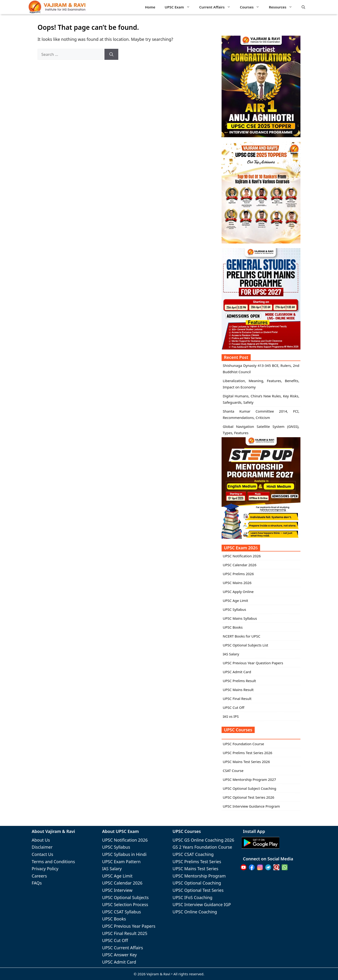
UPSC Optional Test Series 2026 (248, 797)
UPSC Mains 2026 (237, 583)
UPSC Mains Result (238, 690)
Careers (39, 876)
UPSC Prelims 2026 (238, 574)
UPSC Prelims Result (239, 681)
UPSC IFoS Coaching (192, 897)
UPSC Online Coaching (195, 912)
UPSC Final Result (237, 699)
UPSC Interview (117, 890)
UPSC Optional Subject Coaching (250, 788)
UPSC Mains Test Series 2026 (246, 762)
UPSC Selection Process (125, 904)
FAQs (37, 883)
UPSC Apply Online (238, 592)
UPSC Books (233, 627)
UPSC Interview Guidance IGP (202, 904)
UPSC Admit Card (237, 672)
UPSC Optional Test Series (198, 890)
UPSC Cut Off (234, 707)
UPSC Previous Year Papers (129, 926)
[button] (303, 7)
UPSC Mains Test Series (195, 869)
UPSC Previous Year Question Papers (253, 663)
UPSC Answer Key (119, 955)
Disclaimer (42, 847)
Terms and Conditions (53, 862)
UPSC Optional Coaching (197, 883)
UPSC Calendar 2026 (240, 565)
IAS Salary (231, 654)
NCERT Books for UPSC (242, 636)
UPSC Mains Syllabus (240, 618)
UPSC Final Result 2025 (125, 933)
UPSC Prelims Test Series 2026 (248, 753)
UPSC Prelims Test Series (197, 862)
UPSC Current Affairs (123, 948)
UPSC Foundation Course (243, 744)
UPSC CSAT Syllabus (121, 912)
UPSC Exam (180, 7)
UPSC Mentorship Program (199, 876)
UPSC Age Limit (235, 600)
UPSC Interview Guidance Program (251, 806)
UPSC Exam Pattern (121, 862)
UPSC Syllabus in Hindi (124, 854)
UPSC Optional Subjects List (246, 645)
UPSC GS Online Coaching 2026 (203, 840)
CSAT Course (233, 771)
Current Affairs (217, 7)
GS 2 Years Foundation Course (202, 847)
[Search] (111, 54)
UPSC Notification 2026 (242, 556)
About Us (41, 840)
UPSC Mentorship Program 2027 (249, 779)
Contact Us (42, 854)
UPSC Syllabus (234, 609)
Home (150, 7)
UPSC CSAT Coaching (193, 854)
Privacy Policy (45, 869)
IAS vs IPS (231, 716)
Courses (252, 7)
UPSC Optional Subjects (125, 897)
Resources (283, 7)
